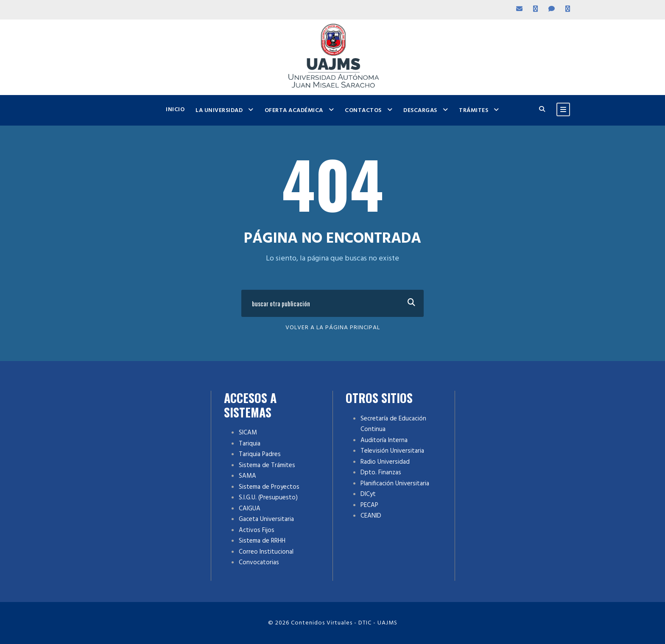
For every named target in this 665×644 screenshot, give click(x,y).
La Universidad (219, 111)
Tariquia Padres (260, 454)
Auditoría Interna (384, 440)
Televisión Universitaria (392, 451)
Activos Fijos (257, 530)
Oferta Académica (294, 111)
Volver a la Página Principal (333, 328)
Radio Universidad (385, 462)
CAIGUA (250, 509)
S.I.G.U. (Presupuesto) (268, 498)
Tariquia (250, 444)
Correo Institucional (266, 552)
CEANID (371, 516)
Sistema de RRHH (262, 541)
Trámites (474, 111)
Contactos (363, 111)
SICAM (248, 433)
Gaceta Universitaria (266, 519)
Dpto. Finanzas (381, 473)
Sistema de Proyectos (269, 487)
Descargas (420, 111)
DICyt (368, 494)
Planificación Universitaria (395, 484)
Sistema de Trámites (267, 465)
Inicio (175, 110)
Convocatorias (259, 563)
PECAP (369, 505)
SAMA (247, 476)
